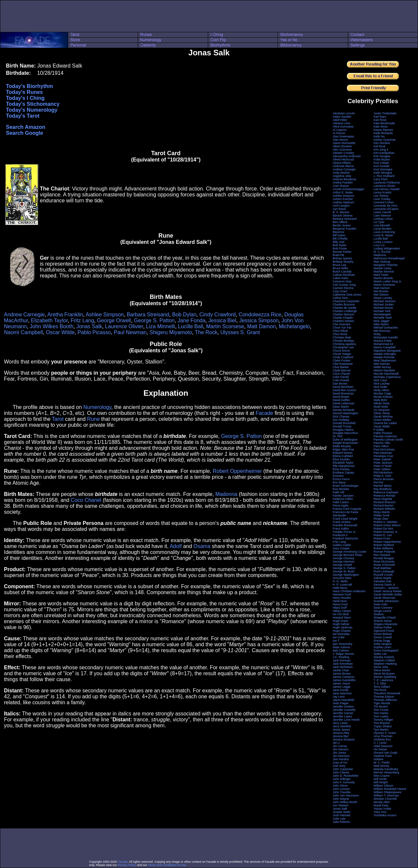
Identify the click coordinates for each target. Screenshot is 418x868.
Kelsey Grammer (385, 140)
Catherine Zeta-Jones (347, 295)
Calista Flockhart (344, 275)
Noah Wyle (381, 407)
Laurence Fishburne (387, 183)
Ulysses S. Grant (240, 332)
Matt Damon (261, 326)
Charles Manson (344, 314)
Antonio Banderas (345, 179)
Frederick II (340, 535)
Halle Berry (340, 588)
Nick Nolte (380, 387)
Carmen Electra (343, 288)
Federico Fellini (343, 499)
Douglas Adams (343, 430)
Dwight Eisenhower (345, 443)
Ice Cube (339, 637)
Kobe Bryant (382, 159)
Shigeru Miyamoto (171, 332)
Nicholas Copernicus (387, 377)
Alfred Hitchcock (343, 159)
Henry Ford (340, 604)
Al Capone (340, 130)
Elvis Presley (341, 469)
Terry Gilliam (382, 687)
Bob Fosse (340, 248)
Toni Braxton (382, 723)
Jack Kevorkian (343, 664)
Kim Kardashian (384, 153)
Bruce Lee (339, 265)
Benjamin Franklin (345, 229)
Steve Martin (382, 670)
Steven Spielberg (385, 677)
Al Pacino (339, 133)
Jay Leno (339, 697)
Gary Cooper (341, 548)
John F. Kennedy (344, 782)
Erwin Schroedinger (346, 486)
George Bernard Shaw (348, 555)
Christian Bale (342, 337)
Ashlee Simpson (105, 315)
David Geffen (341, 400)
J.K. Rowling (341, 657)
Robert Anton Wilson (387, 525)
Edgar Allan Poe (343, 449)
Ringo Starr (381, 519)
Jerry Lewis (340, 723)
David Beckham (343, 387)
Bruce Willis (340, 268)
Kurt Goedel (381, 166)
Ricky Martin (382, 512)
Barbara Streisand (148, 315)
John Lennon (341, 789)
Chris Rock (340, 334)
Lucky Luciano (383, 242)
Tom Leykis (381, 716)
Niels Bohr (380, 400)
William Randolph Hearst (390, 789)
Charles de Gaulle (345, 308)
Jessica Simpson (259, 320)
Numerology (97, 407)
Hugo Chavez (342, 631)
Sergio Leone (382, 611)
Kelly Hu (379, 136)
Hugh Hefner (341, 624)
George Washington (346, 575)
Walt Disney (381, 766)
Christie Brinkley (343, 341)
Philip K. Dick (382, 476)
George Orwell (114, 320)
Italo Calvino (341, 651)
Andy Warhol (341, 173)
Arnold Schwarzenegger (348, 189)
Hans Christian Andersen (349, 591)
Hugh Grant (340, 621)
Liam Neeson (382, 216)
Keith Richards (383, 133)
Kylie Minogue (383, 173)
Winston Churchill (385, 799)
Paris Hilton (381, 446)
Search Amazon (26, 127)
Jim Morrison (341, 756)
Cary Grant (340, 291)
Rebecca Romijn (384, 496)
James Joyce (341, 683)
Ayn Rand (339, 209)
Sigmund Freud (384, 631)
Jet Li (336, 743)
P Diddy (379, 430)
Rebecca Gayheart (386, 492)
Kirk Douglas (382, 156)
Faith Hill (338, 492)
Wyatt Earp (381, 805)
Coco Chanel (86, 500)
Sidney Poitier (383, 627)
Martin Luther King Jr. (388, 281)
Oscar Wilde (60, 332)
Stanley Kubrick (384, 657)
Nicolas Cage (382, 393)
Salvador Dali (382, 581)
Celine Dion (340, 298)
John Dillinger (342, 779)
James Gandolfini (344, 680)
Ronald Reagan (384, 558)
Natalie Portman (384, 357)
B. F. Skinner (341, 212)
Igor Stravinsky (343, 644)
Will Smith (380, 779)
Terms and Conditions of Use (167, 865)
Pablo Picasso (94, 332)
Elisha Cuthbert (343, 456)
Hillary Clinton (342, 611)
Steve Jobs (381, 667)
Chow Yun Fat (342, 328)
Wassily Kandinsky (386, 769)
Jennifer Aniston (343, 707)
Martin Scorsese (225, 326)
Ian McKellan (341, 634)
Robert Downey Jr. (386, 532)
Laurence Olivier (124, 326)
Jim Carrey (340, 746)
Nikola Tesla (381, 403)
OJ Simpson (382, 410)
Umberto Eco (382, 739)
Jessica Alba (341, 733)
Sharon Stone (383, 621)
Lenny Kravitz (383, 192)
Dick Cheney (341, 417)
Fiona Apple (341, 506)
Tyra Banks (381, 730)
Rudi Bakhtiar (382, 568)
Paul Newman (130, 332)
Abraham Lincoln (344, 113)
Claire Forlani (342, 361)
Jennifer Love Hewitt (346, 720)
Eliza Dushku (341, 459)
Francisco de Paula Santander (345, 514)
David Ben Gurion (344, 390)
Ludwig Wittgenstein (387, 248)
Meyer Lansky (383, 298)
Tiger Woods (382, 703)
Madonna (226, 494)
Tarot (58, 419)
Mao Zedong (382, 262)
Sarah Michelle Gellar (388, 594)
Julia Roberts (341, 822)
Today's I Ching (25, 98)
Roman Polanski (384, 552)
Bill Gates (339, 235)
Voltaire (378, 759)
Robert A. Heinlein (386, 522)
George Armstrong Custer (350, 552)
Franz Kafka (341, 529)
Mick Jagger (382, 321)
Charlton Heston (343, 321)
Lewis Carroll (382, 212)
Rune (93, 419)
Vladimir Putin (383, 756)
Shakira (379, 614)
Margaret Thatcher (386, 265)
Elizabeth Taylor (49, 320)
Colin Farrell (341, 377)
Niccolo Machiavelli (386, 374)
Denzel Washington (346, 413)
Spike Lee (380, 654)
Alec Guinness (342, 150)
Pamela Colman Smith (388, 440)
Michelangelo (294, 326)
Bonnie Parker (342, 252)
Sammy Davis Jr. (385, 585)
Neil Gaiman (382, 364)
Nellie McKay (382, 367)
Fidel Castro (341, 502)
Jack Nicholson (343, 667)
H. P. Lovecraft (342, 585)
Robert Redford (384, 545)
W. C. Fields (382, 763)
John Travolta (342, 792)
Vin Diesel (380, 749)
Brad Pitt (338, 255)
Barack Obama (343, 216)
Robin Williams (383, 548)
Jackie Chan (341, 670)
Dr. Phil (337, 436)
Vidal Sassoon (383, 746)
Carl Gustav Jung (344, 285)
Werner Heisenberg (386, 772)
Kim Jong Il (381, 150)
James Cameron (344, 677)
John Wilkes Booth (52, 326)
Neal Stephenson (385, 361)
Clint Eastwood (343, 364)
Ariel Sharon (341, 186)
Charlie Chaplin (343, 318)
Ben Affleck (340, 222)
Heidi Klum (340, 601)
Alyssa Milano (342, 163)
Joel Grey (339, 766)
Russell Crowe (383, 575)
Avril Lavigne (341, 206)
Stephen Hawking (385, 664)
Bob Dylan (184, 315)
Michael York (382, 311)
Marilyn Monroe (384, 272)
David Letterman (344, 403)
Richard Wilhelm (384, 509)
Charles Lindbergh (345, 311)
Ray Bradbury (383, 489)
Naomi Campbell (23, 332)
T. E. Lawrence (383, 680)
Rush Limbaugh (384, 571)
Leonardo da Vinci (385, 206)
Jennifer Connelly (344, 710)
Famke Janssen (343, 496)
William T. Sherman (386, 796)
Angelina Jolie (342, 176)
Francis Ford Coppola (347, 509)
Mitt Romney (382, 331)
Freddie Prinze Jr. (344, 532)
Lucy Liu (379, 245)
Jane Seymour (342, 693)
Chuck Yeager (342, 354)
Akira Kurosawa (343, 127)
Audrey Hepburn (344, 202)
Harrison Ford (342, 594)
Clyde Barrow (342, 370)
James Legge (342, 687)
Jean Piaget (341, 703)
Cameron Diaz (342, 281)
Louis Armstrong (384, 232)
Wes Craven (382, 776)
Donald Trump (342, 426)
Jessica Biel (222, 320)
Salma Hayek (382, 578)
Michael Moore (383, 308)
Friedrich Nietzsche (345, 538)
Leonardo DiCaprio (386, 209)
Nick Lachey (382, 384)
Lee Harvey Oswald (387, 189)
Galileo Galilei (342, 545)
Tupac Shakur (383, 726)
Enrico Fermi (341, 479)
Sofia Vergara (383, 644)
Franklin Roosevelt (345, 525)
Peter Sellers (382, 469)
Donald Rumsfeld (344, 423)
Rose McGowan (384, 562)
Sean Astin (381, 604)
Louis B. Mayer (383, 235)
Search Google (25, 133)
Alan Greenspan (343, 136)
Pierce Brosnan (384, 479)
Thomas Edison (384, 697)
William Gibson (383, 786)
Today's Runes (24, 92)
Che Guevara (342, 324)
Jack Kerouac (342, 660)
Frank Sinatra (342, 522)
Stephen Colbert (384, 660)
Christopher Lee (343, 347)
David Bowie (341, 397)
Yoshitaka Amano (385, 815)
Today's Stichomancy (33, 104)
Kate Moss (381, 127)
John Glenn (340, 786)
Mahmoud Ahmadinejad (389, 258)
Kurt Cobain (381, 163)
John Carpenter (343, 769)
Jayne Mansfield (343, 700)
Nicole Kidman (383, 397)
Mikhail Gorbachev (386, 328)
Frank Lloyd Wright (345, 519)
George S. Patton (154, 320)
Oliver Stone (382, 413)
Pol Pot (378, 482)
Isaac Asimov (341, 647)
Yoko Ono (380, 812)
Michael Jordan (384, 304)
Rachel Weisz (383, 486)
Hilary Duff (340, 608)
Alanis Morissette (344, 143)
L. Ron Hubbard (384, 176)
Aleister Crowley (343, 153)
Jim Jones (339, 753)
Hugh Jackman (343, 627)
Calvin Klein (341, 278)
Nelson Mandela (384, 370)
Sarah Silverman (385, 598)
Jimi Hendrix (341, 759)
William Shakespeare (388, 792)
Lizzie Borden (383, 229)
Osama (202, 546)
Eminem (338, 476)
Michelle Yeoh (383, 318)
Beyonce (338, 232)
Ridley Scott (381, 515)
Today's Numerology (32, 110)
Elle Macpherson (344, 466)
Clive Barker (341, 367)
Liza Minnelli (160, 326)
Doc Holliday (341, 420)
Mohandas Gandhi (386, 337)
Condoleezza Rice (260, 315)
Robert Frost (382, 538)
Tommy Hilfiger (383, 720)
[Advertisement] (209, 16)
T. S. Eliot (380, 683)
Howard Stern (342, 618)
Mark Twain (381, 275)
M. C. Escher (382, 252)
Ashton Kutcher (343, 199)
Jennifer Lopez (342, 716)
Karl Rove (380, 120)
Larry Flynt (381, 179)
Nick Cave (380, 380)
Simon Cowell (383, 637)
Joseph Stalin (342, 812)
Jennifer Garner (343, 713)
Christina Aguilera (344, 344)
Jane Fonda (192, 320)
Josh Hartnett (342, 815)
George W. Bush (344, 571)
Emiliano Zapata (343, 473)
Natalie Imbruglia (385, 354)
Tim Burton (381, 707)
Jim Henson (341, 749)
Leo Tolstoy (381, 196)
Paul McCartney (384, 449)
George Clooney (344, 558)
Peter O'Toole (382, 466)
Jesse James (341, 730)
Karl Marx (380, 117)
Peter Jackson (383, 463)
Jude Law (339, 819)
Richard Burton (383, 506)
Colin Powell (341, 380)
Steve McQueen (384, 674)
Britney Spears (342, 258)
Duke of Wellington (345, 440)
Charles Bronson (344, 304)
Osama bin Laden (385, 423)
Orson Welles (382, 420)
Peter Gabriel (382, 459)
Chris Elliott (340, 331)
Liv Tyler (379, 222)
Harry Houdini (342, 598)
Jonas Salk (89, 326)
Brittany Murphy (343, 262)
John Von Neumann (346, 796)
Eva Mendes (341, 489)
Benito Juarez (342, 225)
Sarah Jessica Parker (388, 591)
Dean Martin (341, 407)
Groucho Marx (342, 578)
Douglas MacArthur (345, 433)
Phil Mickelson (383, 473)
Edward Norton (343, 453)
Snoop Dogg (382, 641)
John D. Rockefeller (346, 776)
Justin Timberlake (385, 113)
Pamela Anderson (385, 436)
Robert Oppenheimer (237, 471)
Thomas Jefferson (385, 700)
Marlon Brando (383, 278)
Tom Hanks (381, 713)
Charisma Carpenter (346, 301)
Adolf (176, 546)
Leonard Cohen (384, 202)
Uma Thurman (383, 736)
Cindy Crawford (217, 315)
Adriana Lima (341, 123)
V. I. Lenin (380, 743)
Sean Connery (383, 608)
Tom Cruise (381, 710)
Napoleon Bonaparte (387, 351)
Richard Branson (385, 502)
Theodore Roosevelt (387, 693)
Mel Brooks (381, 291)
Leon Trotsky (382, 199)
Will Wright (381, 782)
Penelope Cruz (383, 456)
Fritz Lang (82, 320)
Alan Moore (340, 140)
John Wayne (341, 799)
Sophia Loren (382, 647)
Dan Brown (340, 384)
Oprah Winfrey (383, 417)
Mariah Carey (382, 268)
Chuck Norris (341, 351)
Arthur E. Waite (343, 192)
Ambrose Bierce (343, 166)
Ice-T (336, 641)
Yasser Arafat (382, 809)
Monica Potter (383, 341)
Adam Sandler (342, 117)
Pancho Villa (382, 443)
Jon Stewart (341, 805)
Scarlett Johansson (386, 601)
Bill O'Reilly (340, 239)
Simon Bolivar (383, 634)
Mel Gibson (381, 295)
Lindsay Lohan (383, 219)
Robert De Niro (383, 529)
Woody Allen (382, 802)
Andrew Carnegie (24, 315)
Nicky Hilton (381, 390)
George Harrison (344, 562)
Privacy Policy (127, 865)
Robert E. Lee (383, 535)
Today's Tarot (23, 116)
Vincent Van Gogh (385, 753)
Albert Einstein (342, 146)
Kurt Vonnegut (383, 169)
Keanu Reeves (383, 130)
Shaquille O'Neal (385, 618)
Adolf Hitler (340, 120)
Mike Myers (381, 324)
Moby (377, 334)
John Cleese (341, 772)
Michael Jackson (385, 301)
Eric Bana (339, 482)
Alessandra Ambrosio (347, 156)
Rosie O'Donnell (384, 565)
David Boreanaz (343, 393)
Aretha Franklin (65, 315)
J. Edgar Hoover (343, 654)
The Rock (206, 332)
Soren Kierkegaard (386, 651)
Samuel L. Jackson (386, 588)
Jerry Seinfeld (342, 726)
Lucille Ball (190, 326)
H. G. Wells (340, 581)
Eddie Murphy (342, 446)
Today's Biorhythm (29, 86)
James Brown (342, 674)
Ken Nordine (382, 143)
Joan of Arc (340, 763)
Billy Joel (339, 242)
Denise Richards (344, 410)
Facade (264, 413)
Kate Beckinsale (384, 123)
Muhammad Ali (383, 344)
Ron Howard (382, 555)
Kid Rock (379, 146)
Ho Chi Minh (341, 614)
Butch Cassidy (342, 272)
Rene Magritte (383, 499)
